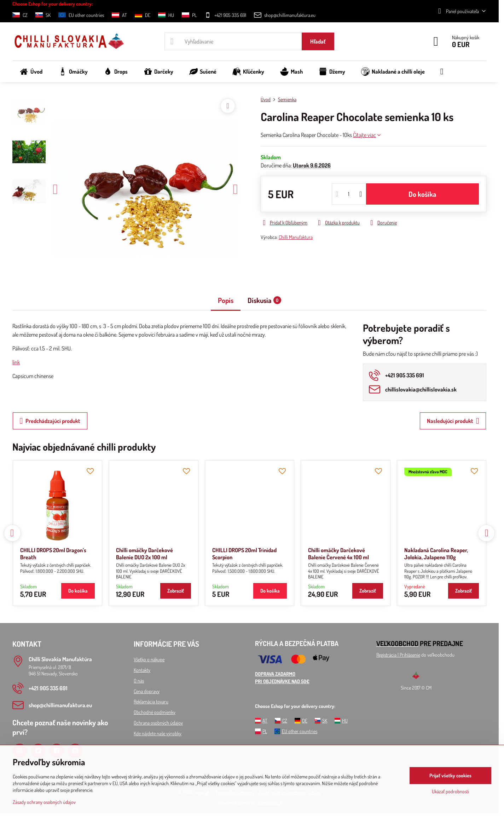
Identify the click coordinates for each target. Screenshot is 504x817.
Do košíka (422, 194)
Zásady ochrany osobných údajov (44, 802)
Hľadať (318, 41)
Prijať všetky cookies (450, 775)
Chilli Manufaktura (296, 237)
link (16, 362)
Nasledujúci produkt (453, 421)
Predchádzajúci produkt (50, 421)
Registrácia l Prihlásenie (398, 655)
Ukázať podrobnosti (450, 791)
